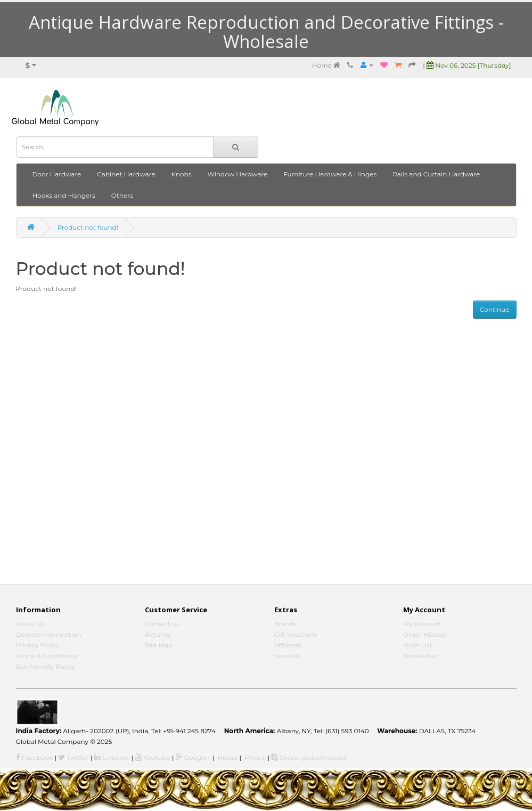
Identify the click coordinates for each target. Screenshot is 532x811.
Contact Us (162, 624)
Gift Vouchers (296, 634)
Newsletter (420, 656)
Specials (287, 656)
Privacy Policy (38, 645)
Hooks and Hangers (64, 195)
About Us (31, 624)
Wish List (418, 645)
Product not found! (88, 227)
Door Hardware (57, 174)
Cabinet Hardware (126, 174)
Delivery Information (49, 634)
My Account (422, 624)
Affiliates (288, 645)
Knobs (182, 174)
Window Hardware (238, 174)
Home (326, 65)
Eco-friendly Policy (46, 666)
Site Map (159, 645)
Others (122, 195)
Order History (424, 634)
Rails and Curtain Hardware (436, 174)
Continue (494, 309)
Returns (158, 634)
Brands (286, 624)
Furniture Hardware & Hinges (330, 174)
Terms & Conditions (47, 656)
